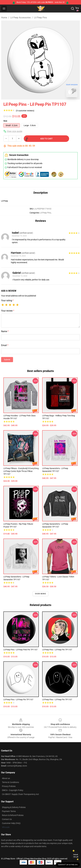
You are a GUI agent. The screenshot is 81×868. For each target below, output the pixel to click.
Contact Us (7, 819)
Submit (7, 360)
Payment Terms (9, 811)
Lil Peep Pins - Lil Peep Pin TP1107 (57, 650)
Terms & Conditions (10, 782)
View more (40, 594)
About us (6, 778)
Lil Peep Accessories (21, 18)
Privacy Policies (9, 786)
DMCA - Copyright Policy (13, 790)
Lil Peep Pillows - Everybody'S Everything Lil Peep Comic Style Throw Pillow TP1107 (21, 471)
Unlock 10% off (76, 856)
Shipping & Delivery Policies (14, 807)
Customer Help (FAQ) (11, 823)
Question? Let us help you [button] (68, 865)
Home (4, 18)
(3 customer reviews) (25, 111)
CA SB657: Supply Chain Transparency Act (20, 794)
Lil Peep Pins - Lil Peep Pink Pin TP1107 (20, 650)
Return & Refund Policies (13, 815)
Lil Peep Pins (40, 18)
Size (5, 121)
